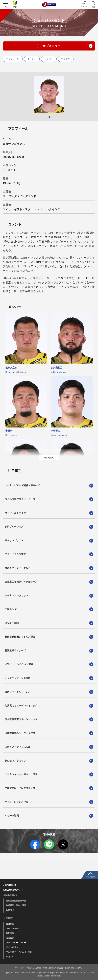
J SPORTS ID (10, 885)
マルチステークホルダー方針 (19, 952)
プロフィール (13, 59)
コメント (32, 59)
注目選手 (66, 59)
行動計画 (10, 910)
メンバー (49, 59)
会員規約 (10, 938)
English (9, 957)
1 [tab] (49, 117)
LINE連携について (12, 890)
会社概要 (10, 924)
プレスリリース (13, 928)
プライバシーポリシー (16, 943)
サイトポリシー (13, 947)
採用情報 (10, 933)
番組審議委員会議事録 (16, 901)
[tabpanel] (49, 95)
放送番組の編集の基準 (16, 905)
